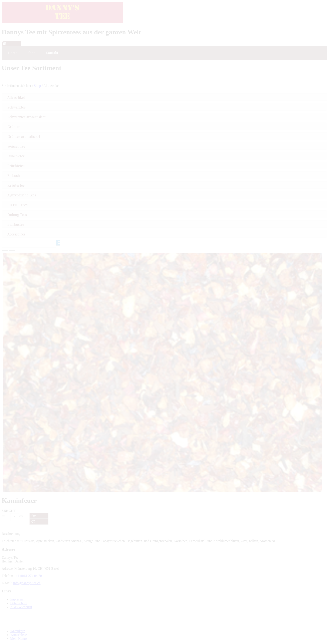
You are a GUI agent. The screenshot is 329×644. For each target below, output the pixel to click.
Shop (38, 86)
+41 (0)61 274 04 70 (28, 576)
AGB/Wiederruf (21, 607)
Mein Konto (18, 639)
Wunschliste (18, 635)
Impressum (18, 599)
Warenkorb (18, 631)
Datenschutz (19, 603)
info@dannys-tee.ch (27, 583)
